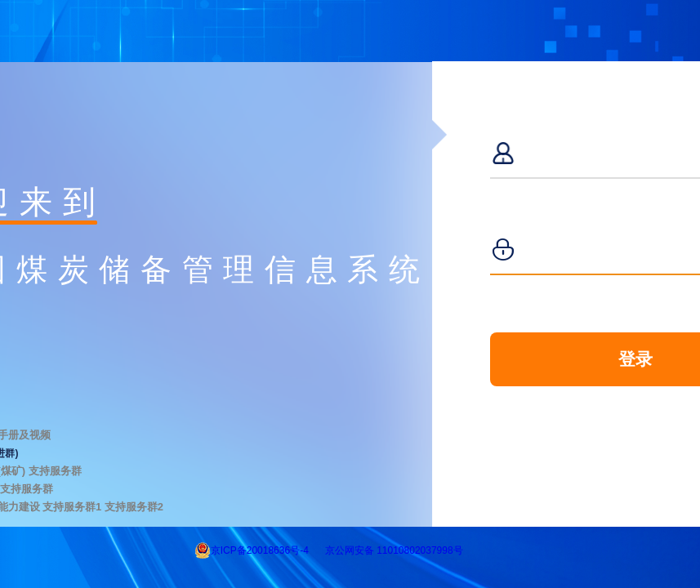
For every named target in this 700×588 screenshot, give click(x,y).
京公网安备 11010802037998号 (394, 550)
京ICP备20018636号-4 (260, 550)
